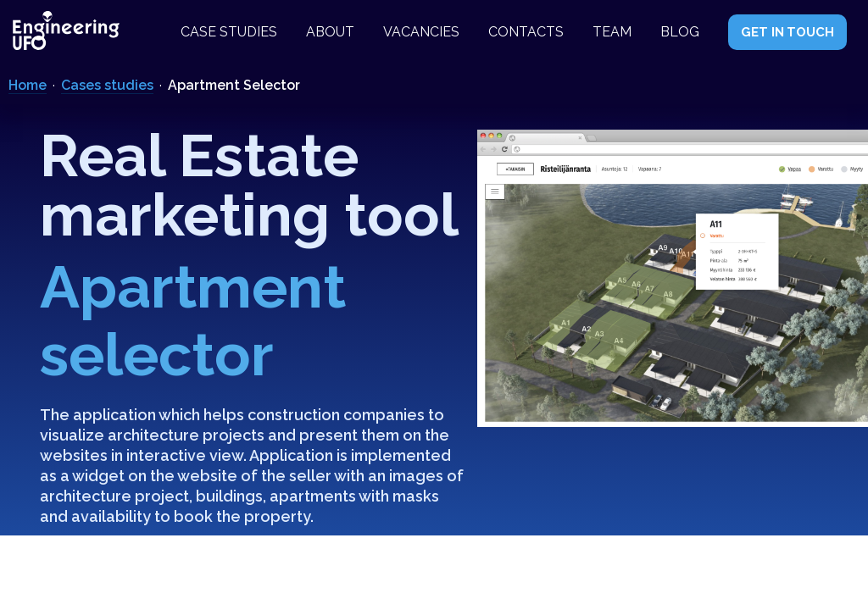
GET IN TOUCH (787, 32)
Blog (680, 32)
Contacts (526, 32)
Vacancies (421, 32)
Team (612, 32)
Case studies (229, 32)
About (330, 32)
